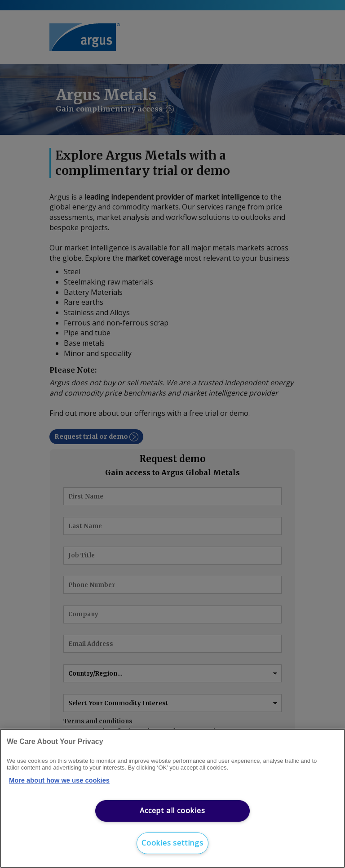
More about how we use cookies (59, 780)
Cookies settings (172, 843)
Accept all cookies (172, 810)
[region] (172, 798)
